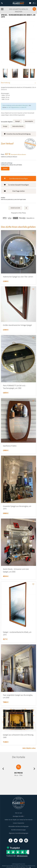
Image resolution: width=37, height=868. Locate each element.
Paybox (24, 867)
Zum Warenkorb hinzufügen (16, 178)
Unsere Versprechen (19, 823)
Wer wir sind (18, 813)
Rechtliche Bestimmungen (18, 830)
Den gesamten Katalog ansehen (18, 10)
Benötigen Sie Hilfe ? (19, 816)
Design (5, 126)
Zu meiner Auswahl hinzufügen (16, 185)
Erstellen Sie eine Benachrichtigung (17, 134)
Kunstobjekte (29, 121)
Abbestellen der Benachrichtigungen (18, 826)
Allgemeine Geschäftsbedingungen (18, 833)
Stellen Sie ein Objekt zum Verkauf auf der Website (19, 820)
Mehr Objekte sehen (29, 748)
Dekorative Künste (18, 126)
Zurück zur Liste (15, 208)
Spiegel (17, 121)
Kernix (28, 867)
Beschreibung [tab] (5, 83)
